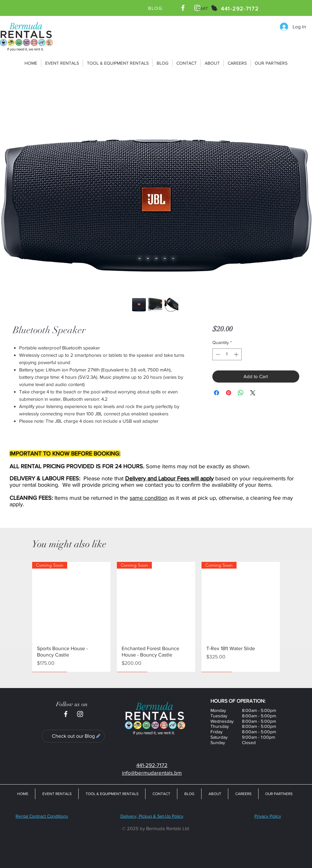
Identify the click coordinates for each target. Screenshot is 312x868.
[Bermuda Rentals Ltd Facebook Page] (183, 8)
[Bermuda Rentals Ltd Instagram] (80, 714)
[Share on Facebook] (216, 393)
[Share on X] (253, 393)
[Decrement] (217, 354)
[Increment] (237, 354)
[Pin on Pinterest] (229, 393)
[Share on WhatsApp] (241, 393)
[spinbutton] (227, 354)
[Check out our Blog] (73, 736)
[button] (207, 8)
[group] (156, 617)
